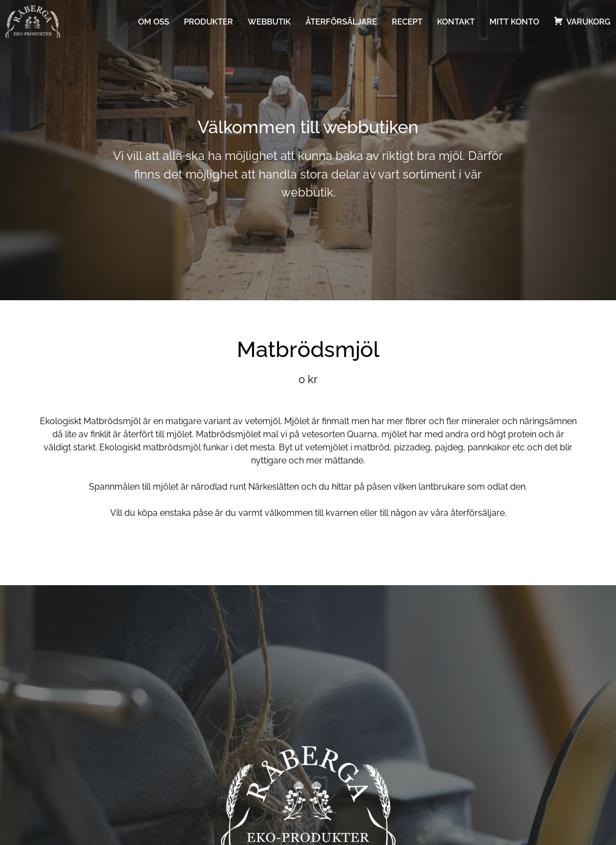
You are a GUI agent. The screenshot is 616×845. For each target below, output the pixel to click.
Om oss (154, 22)
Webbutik (269, 22)
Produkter (208, 22)
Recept (407, 22)
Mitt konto (514, 22)
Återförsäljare (341, 22)
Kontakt (456, 22)
